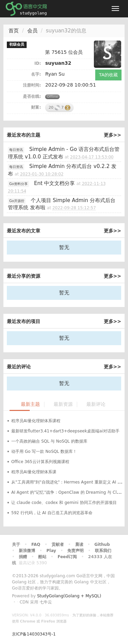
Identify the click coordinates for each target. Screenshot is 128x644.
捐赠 (23, 557)
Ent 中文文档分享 (55, 183)
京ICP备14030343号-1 (34, 634)
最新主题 (30, 404)
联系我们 (103, 551)
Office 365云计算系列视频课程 (40, 462)
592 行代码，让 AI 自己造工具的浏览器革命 (52, 513)
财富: (36, 107)
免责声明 (75, 551)
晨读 (79, 545)
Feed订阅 (67, 557)
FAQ (36, 545)
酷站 (42, 557)
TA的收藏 (108, 75)
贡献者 (58, 545)
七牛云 (46, 602)
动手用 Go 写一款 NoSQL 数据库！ (44, 451)
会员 (32, 31)
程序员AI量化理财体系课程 (36, 421)
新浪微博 (27, 551)
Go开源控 (17, 201)
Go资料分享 (18, 184)
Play (51, 551)
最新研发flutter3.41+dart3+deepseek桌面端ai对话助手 (65, 431)
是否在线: (32, 96)
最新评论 (96, 404)
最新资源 (63, 404)
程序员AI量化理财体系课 (34, 472)
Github (102, 545)
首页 (14, 31)
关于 (16, 545)
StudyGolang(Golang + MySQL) (69, 596)
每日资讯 (16, 150)
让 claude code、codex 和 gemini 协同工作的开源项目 (64, 503)
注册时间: (32, 85)
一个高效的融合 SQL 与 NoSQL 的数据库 (49, 441)
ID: (38, 63)
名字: (36, 74)
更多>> (112, 135)
